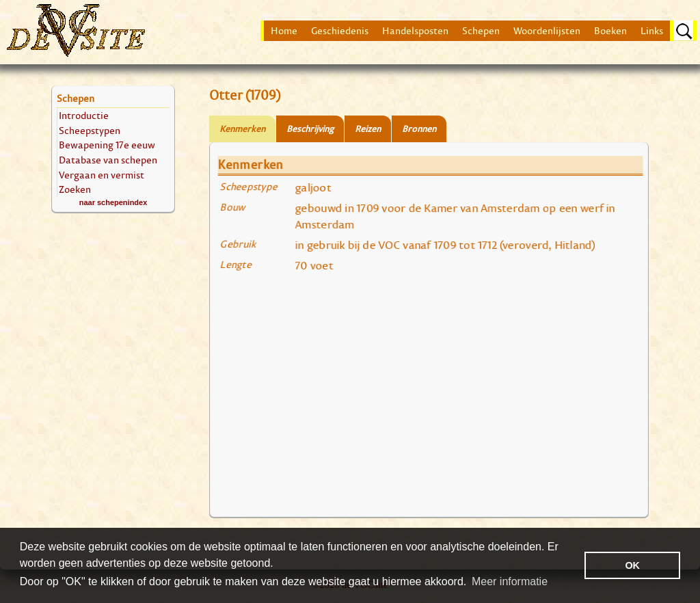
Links (652, 31)
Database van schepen (108, 160)
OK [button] (632, 565)
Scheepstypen (90, 130)
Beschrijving (310, 129)
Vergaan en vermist (102, 175)
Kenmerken (242, 129)
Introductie (84, 115)
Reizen (368, 129)
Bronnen (419, 129)
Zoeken (75, 189)
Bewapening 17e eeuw (107, 145)
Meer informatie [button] (510, 581)
